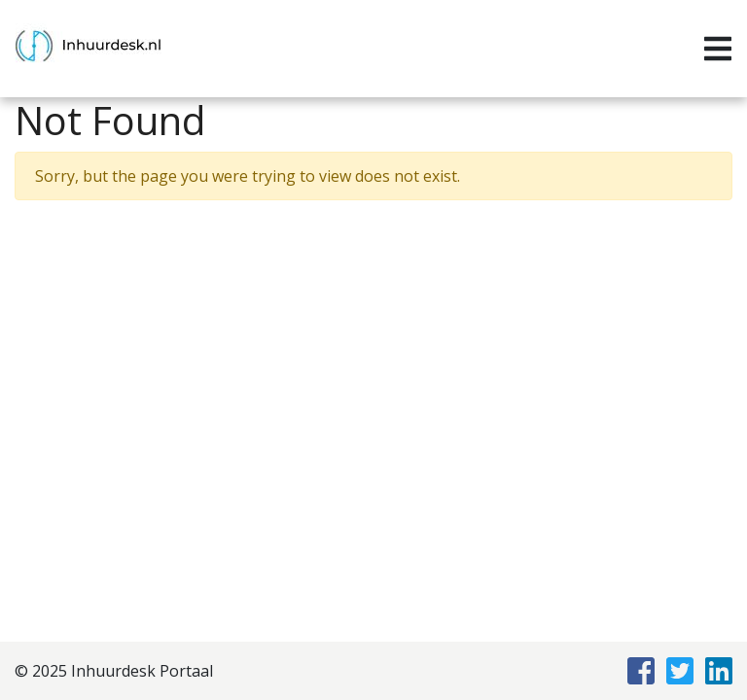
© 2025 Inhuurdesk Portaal (114, 671)
